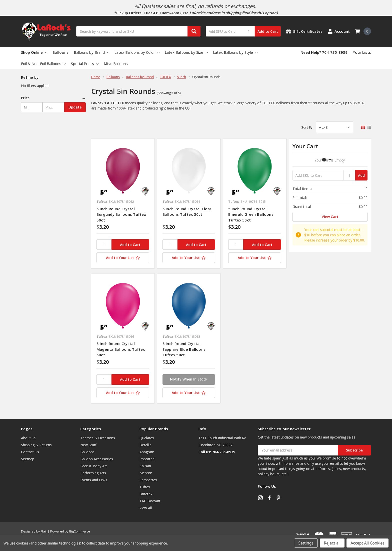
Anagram (147, 452)
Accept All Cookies (367, 543)
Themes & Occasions (98, 438)
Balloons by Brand (91, 52)
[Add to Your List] (123, 258)
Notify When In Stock (189, 379)
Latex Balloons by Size (186, 52)
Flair (44, 531)
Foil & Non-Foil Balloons (43, 63)
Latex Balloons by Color (137, 52)
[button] (53, 98)
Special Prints (85, 63)
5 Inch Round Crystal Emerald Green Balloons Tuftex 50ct (251, 214)
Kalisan (145, 466)
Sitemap (28, 459)
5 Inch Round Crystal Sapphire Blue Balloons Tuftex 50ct (184, 349)
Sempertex (148, 480)
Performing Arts (93, 473)
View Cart (330, 217)
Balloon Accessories (97, 459)
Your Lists (362, 52)
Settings (306, 543)
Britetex (146, 494)
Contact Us (30, 452)
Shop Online (34, 52)
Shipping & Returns (36, 445)
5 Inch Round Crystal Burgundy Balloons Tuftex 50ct (121, 214)
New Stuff (88, 445)
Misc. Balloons (116, 63)
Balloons (60, 52)
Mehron (146, 473)
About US (29, 438)
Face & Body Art (94, 466)
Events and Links (94, 480)
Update (75, 107)
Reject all (332, 543)
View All (146, 508)
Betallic (145, 445)
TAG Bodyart (150, 501)
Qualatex (147, 438)
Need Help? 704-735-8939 (324, 52)
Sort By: (307, 127)
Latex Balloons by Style (235, 52)
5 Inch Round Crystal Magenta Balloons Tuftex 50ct (121, 349)
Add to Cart (268, 31)
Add (361, 175)
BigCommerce (80, 531)
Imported (147, 459)
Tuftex (145, 487)
